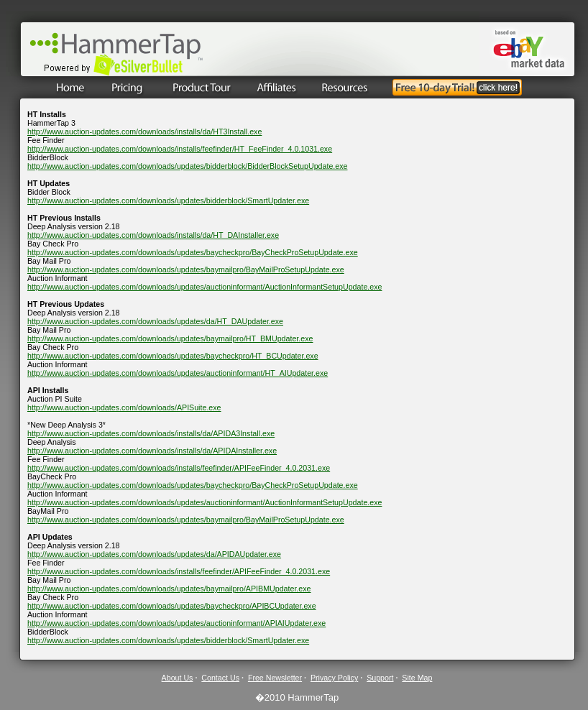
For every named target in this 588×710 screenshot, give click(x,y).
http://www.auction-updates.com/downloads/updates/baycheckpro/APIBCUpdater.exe (172, 606)
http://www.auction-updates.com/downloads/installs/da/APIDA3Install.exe (151, 433)
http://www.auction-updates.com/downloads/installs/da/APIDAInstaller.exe (152, 451)
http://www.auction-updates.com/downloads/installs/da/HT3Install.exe (144, 132)
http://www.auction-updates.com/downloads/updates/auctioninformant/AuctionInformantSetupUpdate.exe (205, 287)
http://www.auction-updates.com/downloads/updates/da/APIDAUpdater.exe (154, 554)
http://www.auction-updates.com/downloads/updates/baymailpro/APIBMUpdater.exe (169, 589)
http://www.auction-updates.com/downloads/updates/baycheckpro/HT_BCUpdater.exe (173, 356)
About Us (178, 678)
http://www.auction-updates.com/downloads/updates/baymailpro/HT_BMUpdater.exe (170, 338)
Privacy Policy (334, 678)
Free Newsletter (275, 678)
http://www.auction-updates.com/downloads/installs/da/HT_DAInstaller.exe (153, 235)
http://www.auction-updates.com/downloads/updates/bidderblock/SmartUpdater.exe (168, 200)
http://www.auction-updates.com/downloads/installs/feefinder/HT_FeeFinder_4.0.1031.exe (180, 149)
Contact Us (220, 678)
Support (380, 678)
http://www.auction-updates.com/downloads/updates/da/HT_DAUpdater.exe (155, 321)
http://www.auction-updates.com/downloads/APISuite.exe (124, 407)
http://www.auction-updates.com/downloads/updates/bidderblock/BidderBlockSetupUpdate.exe (187, 166)
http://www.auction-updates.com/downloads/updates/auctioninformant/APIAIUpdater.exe (176, 623)
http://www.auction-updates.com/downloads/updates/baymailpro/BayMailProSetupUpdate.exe (186, 269)
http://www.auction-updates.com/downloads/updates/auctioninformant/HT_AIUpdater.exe (178, 373)
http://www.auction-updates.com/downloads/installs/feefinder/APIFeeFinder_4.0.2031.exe (179, 468)
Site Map (417, 678)
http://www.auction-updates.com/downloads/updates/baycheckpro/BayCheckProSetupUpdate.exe (193, 252)
